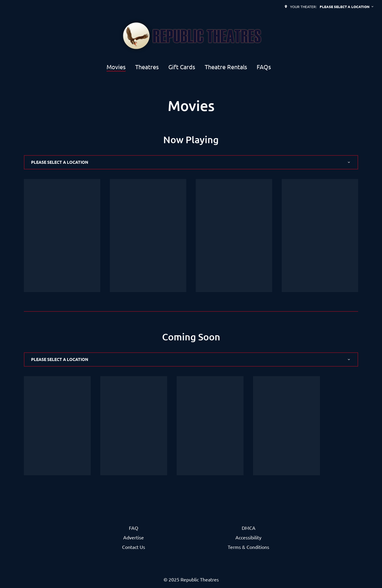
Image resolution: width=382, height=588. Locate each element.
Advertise (134, 537)
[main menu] (189, 67)
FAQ (134, 528)
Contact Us (134, 547)
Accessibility (248, 537)
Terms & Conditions (248, 547)
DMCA (249, 528)
